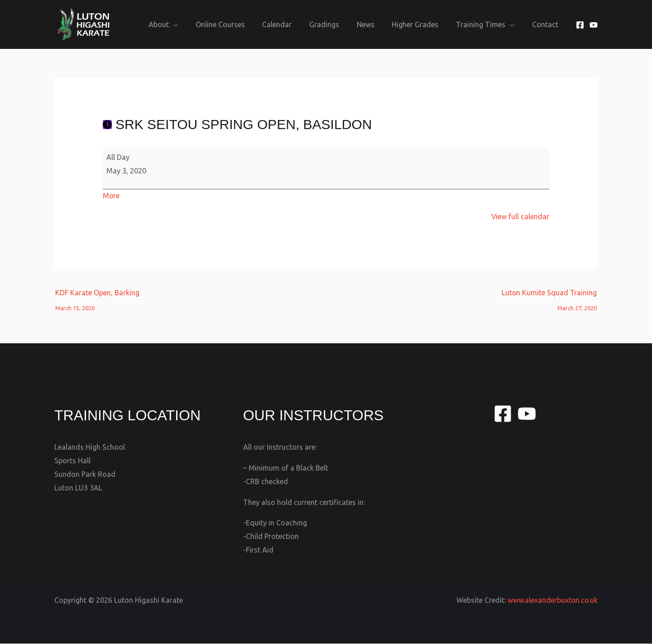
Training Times (485, 24)
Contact (547, 24)
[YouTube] (594, 25)
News (376, 24)
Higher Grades (423, 24)
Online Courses (240, 24)
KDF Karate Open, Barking (97, 295)
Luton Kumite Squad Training (549, 295)
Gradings (338, 24)
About (181, 24)
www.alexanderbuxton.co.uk (552, 601)
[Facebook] (580, 25)
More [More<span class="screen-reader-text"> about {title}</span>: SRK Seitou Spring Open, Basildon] (111, 196)
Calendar (294, 24)
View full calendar (520, 216)
